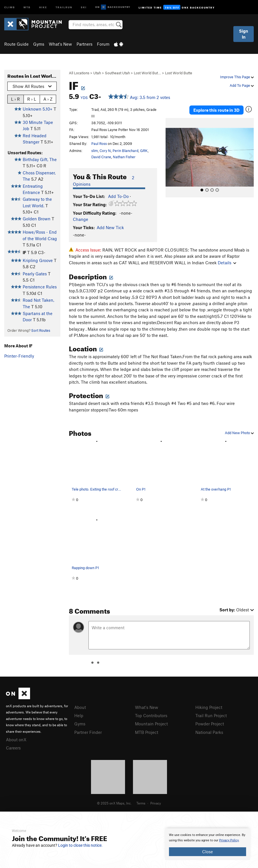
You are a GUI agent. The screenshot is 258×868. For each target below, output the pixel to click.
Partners (84, 44)
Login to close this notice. (80, 845)
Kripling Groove (38, 260)
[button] (171, 158)
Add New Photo (239, 433)
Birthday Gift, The (40, 159)
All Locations (79, 73)
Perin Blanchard (125, 151)
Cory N (105, 151)
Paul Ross (99, 143)
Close (208, 852)
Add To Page (242, 85)
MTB (27, 7)
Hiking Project (209, 707)
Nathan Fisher (124, 157)
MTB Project (147, 732)
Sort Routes (41, 330)
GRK (144, 151)
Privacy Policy (229, 840)
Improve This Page (237, 77)
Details (227, 263)
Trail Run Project (211, 715)
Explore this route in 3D (216, 110)
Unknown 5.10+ (38, 109)
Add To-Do (118, 196)
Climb (10, 7)
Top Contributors (151, 715)
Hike (43, 7)
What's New (60, 44)
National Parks (209, 732)
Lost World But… (147, 73)
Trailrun (64, 7)
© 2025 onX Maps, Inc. (114, 803)
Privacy (156, 803)
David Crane (101, 157)
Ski (84, 7)
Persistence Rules (40, 287)
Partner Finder (88, 732)
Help (79, 715)
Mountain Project (151, 724)
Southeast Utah (117, 73)
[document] (208, 844)
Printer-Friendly (19, 356)
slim (95, 151)
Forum (103, 44)
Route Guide (16, 44)
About (80, 707)
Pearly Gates (35, 274)
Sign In (244, 34)
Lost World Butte (179, 73)
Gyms (39, 44)
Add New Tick (110, 227)
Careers (13, 748)
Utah (97, 73)
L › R (15, 99)
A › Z (48, 99)
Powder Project (210, 724)
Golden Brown (37, 219)
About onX (16, 740)
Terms (141, 803)
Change (81, 219)
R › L (32, 99)
